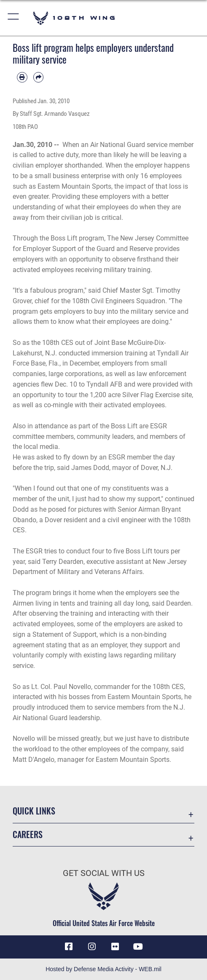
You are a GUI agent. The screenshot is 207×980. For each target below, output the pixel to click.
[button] (14, 18)
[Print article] (22, 77)
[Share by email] (39, 77)
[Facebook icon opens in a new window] (69, 947)
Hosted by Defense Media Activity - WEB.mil (103, 969)
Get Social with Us (104, 873)
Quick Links (34, 811)
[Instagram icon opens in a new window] (92, 947)
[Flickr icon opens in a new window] (115, 947)
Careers (28, 834)
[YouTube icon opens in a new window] (138, 947)
